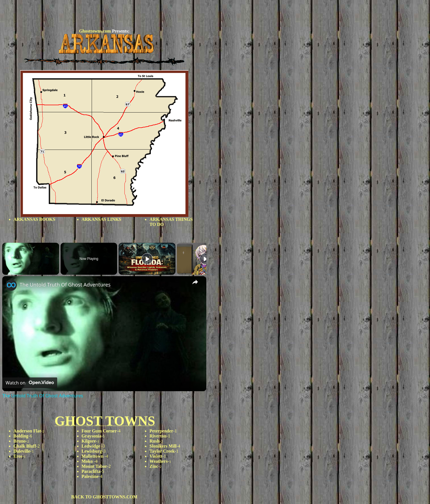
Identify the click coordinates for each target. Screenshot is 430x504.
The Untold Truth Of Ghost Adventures (65, 285)
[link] (11, 285)
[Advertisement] (104, 15)
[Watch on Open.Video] (30, 383)
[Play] (147, 259)
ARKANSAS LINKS (101, 219)
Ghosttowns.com (95, 31)
